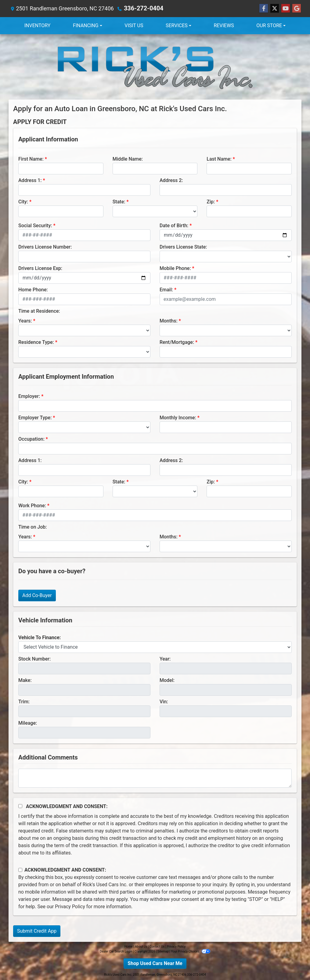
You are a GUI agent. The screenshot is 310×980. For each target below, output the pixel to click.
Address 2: (171, 180)
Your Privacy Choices (191, 951)
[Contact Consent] (20, 870)
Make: (25, 680)
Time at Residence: (39, 311)
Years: (25, 321)
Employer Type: (35, 418)
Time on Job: (32, 527)
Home (129, 947)
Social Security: (35, 226)
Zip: (211, 202)
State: (119, 202)
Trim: (24, 702)
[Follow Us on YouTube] (286, 9)
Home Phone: (33, 290)
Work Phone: (32, 506)
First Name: (31, 159)
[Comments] (155, 778)
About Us (141, 947)
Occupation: (31, 439)
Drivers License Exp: (40, 268)
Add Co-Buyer (37, 595)
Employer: (29, 396)
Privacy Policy (70, 907)
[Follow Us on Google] (297, 9)
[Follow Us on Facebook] (264, 9)
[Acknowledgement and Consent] (20, 806)
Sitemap (163, 951)
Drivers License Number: (45, 247)
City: (23, 202)
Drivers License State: (183, 247)
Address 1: (30, 180)
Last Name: (219, 159)
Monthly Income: (178, 418)
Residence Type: (36, 342)
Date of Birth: (174, 226)
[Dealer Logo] (155, 67)
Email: (166, 290)
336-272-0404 (142, 8)
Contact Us (157, 947)
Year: (165, 659)
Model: (167, 680)
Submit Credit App (37, 931)
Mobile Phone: (175, 268)
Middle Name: (128, 159)
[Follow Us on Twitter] (275, 9)
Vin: (164, 702)
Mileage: (28, 723)
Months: (169, 321)
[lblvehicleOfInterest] (155, 647)
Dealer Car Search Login (116, 951)
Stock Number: (34, 659)
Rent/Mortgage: (177, 342)
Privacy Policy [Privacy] (176, 947)
